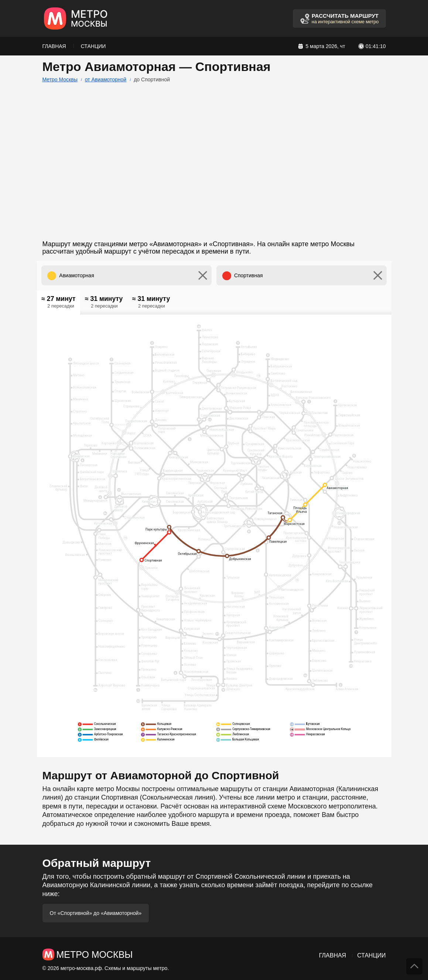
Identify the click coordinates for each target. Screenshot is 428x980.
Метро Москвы (60, 79)
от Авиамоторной (106, 79)
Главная (54, 46)
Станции (93, 46)
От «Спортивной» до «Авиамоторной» (96, 913)
